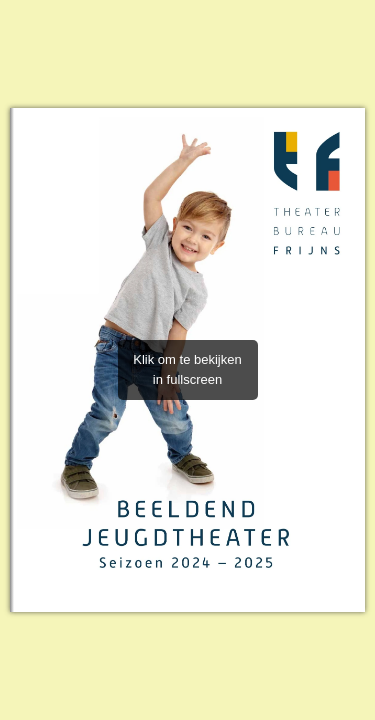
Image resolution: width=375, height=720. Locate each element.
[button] (357, 360)
